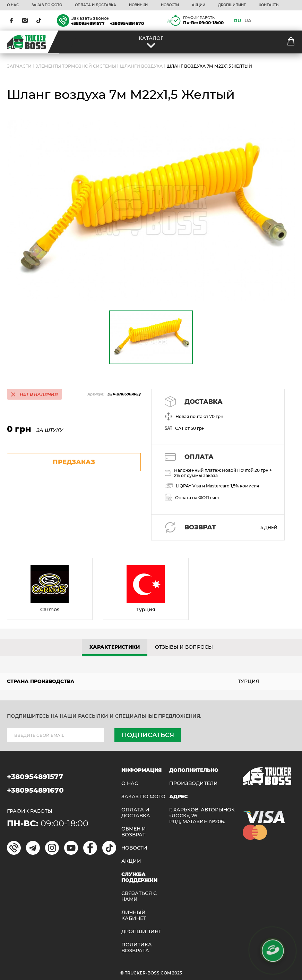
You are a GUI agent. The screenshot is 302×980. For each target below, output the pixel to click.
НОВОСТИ (170, 5)
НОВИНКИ (138, 5)
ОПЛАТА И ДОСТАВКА (96, 5)
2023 (177, 973)
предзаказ (74, 462)
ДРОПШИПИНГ (232, 5)
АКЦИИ (199, 5)
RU (238, 20)
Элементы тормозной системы (76, 66)
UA (248, 20)
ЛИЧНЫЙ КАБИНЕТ (134, 915)
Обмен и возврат (134, 832)
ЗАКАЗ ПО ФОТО (47, 5)
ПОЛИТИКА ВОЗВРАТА (137, 948)
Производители (193, 783)
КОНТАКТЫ (269, 5)
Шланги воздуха (141, 66)
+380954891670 (127, 23)
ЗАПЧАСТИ (19, 66)
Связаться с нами (139, 896)
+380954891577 (88, 23)
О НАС (13, 5)
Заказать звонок (90, 18)
